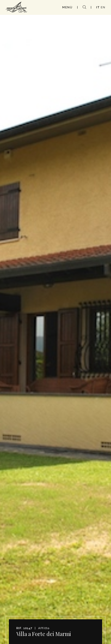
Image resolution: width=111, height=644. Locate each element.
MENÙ (67, 7)
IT (98, 7)
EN (103, 7)
